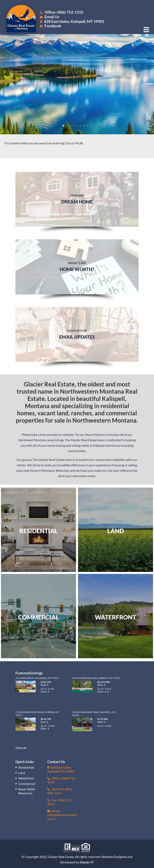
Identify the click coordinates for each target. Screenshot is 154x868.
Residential (26, 767)
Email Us (50, 17)
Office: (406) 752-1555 (62, 12)
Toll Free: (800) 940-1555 (60, 791)
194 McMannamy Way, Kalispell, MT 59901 (94, 714)
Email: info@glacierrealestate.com (62, 815)
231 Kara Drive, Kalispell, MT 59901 (37, 678)
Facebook (51, 26)
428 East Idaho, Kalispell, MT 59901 (74, 21)
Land (22, 773)
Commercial (27, 784)
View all (21, 748)
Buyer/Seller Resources (27, 791)
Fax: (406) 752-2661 (60, 802)
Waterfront (26, 778)
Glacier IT (87, 862)
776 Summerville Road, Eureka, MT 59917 (37, 714)
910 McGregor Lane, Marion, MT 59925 (96, 678)
